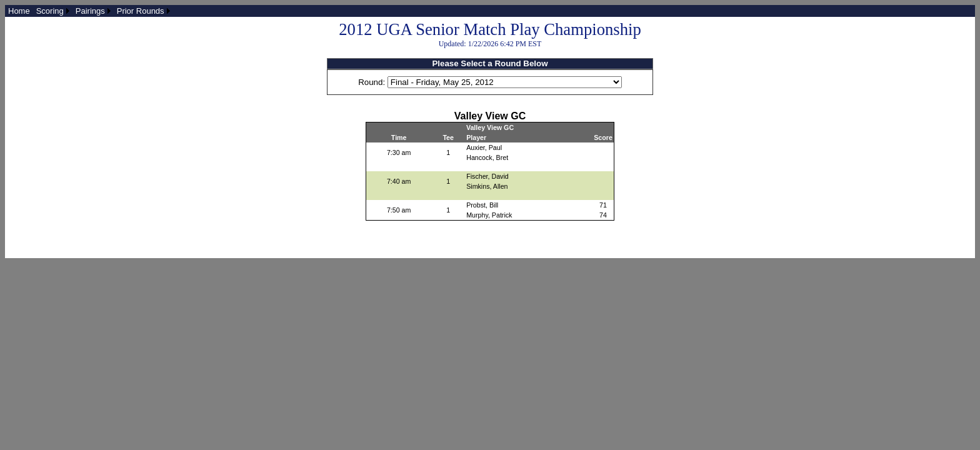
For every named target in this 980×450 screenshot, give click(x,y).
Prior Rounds (141, 11)
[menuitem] (19, 11)
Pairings (90, 11)
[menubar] (89, 11)
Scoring (50, 11)
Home (19, 11)
